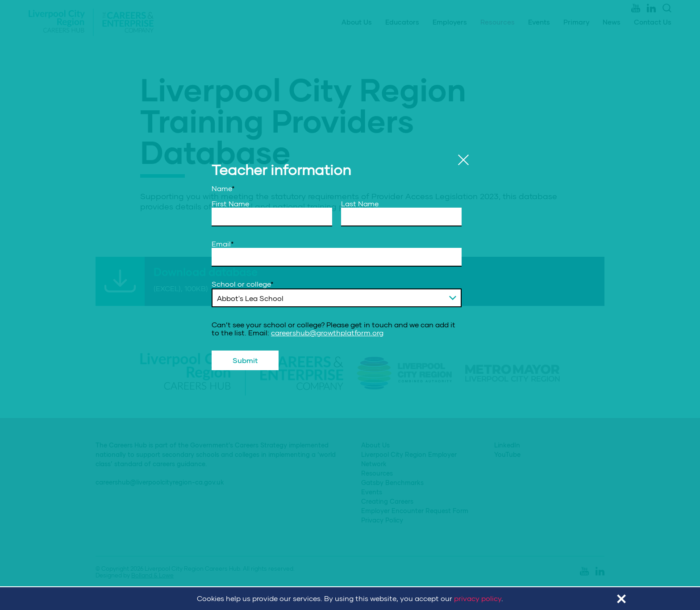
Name (223, 188)
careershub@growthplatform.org (327, 332)
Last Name (360, 204)
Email (223, 244)
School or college (243, 284)
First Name (230, 204)
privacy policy (478, 598)
